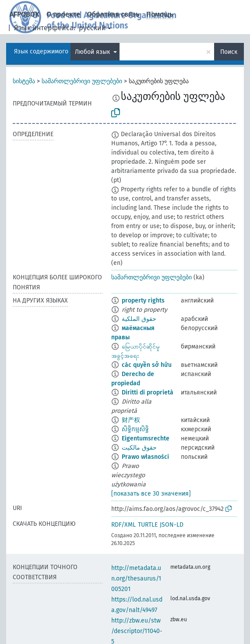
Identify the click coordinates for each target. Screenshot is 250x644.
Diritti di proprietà (148, 392)
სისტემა (24, 81)
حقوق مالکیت (139, 448)
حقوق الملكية (139, 319)
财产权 (131, 420)
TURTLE (148, 525)
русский (92, 28)
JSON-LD (172, 525)
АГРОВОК (25, 14)
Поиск (229, 52)
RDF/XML (123, 525)
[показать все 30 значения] (151, 494)
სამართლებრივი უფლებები (82, 81)
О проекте (63, 14)
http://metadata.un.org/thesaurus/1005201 (136, 579)
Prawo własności (145, 457)
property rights (143, 301)
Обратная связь (113, 14)
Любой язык (93, 52)
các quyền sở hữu (147, 365)
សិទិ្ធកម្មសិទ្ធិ (135, 429)
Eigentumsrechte (146, 438)
